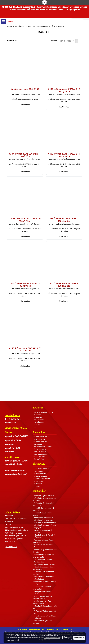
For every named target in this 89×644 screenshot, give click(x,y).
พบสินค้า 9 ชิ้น (12, 41)
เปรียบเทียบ (26, 105)
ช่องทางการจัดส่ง (12, 547)
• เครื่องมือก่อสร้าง (39, 579)
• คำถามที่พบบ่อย (38, 422)
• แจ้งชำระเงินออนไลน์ (40, 454)
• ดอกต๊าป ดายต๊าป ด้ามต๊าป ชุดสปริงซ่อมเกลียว (43, 602)
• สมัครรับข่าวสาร (39, 420)
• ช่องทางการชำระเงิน (40, 442)
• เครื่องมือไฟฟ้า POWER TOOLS (43, 518)
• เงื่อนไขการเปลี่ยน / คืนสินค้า (42, 447)
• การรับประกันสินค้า (39, 452)
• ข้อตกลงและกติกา (39, 457)
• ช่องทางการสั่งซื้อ (39, 439)
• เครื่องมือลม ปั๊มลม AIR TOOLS (43, 520)
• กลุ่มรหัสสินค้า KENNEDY (41, 479)
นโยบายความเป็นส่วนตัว (52, 638)
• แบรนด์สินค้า (37, 484)
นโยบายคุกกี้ (15, 640)
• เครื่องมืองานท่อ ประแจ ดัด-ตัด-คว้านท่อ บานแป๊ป (44, 556)
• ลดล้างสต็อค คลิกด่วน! (41, 469)
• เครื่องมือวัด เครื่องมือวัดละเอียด (44, 564)
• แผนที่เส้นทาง (37, 417)
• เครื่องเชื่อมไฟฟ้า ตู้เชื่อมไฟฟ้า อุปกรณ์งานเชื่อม (43, 561)
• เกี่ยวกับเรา (37, 415)
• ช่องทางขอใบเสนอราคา (41, 437)
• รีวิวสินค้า (36, 486)
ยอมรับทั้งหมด (79, 638)
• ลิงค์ (35, 427)
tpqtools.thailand (21, 530)
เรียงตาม (54, 41)
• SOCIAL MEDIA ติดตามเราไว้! (43, 412)
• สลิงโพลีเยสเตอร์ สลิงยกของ (43, 577)
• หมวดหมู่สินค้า (38, 481)
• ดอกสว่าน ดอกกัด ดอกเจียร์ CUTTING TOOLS (42, 598)
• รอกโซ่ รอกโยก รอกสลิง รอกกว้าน (44, 523)
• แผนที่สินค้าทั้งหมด (39, 474)
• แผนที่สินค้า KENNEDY (40, 476)
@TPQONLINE (21, 536)
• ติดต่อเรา (36, 425)
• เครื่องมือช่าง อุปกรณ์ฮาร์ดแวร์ (43, 496)
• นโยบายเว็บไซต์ (38, 459)
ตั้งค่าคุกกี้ (67, 638)
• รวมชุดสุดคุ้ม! (38, 471)
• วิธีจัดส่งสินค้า (38, 444)
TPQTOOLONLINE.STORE (15, 527)
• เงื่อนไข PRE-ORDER (40, 449)
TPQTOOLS (18, 533)
